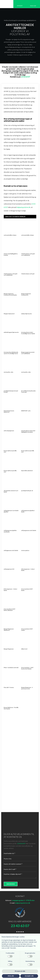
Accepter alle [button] (29, 976)
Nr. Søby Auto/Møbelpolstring (19, 91)
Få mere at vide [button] (20, 971)
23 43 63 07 (21, 843)
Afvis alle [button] (11, 976)
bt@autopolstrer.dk (23, 207)
